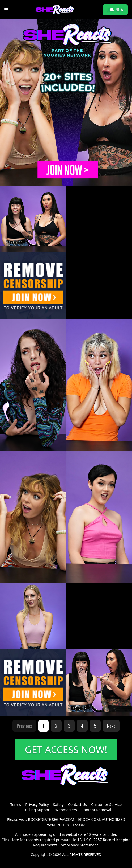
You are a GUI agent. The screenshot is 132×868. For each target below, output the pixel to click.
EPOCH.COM (89, 819)
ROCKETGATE (40, 819)
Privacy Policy (37, 804)
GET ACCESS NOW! (66, 750)
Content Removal (96, 810)
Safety (58, 804)
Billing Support (38, 810)
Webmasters (66, 810)
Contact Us (77, 804)
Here (15, 840)
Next (111, 726)
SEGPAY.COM (63, 819)
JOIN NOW (115, 10)
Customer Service (106, 804)
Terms (16, 804)
